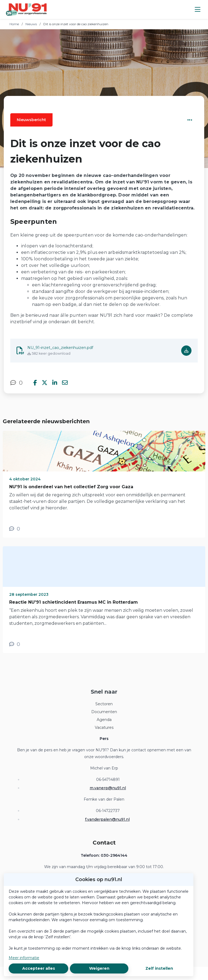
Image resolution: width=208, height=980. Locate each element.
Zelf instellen (159, 968)
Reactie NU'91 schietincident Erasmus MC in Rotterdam (74, 602)
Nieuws (31, 24)
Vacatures (104, 727)
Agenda (104, 720)
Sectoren (104, 704)
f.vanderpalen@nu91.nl (107, 819)
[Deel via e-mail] (65, 383)
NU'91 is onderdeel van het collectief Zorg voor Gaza (71, 487)
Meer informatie (24, 958)
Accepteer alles (39, 968)
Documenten (104, 712)
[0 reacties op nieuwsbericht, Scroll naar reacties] (17, 383)
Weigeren (99, 968)
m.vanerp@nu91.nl (108, 788)
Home (14, 24)
